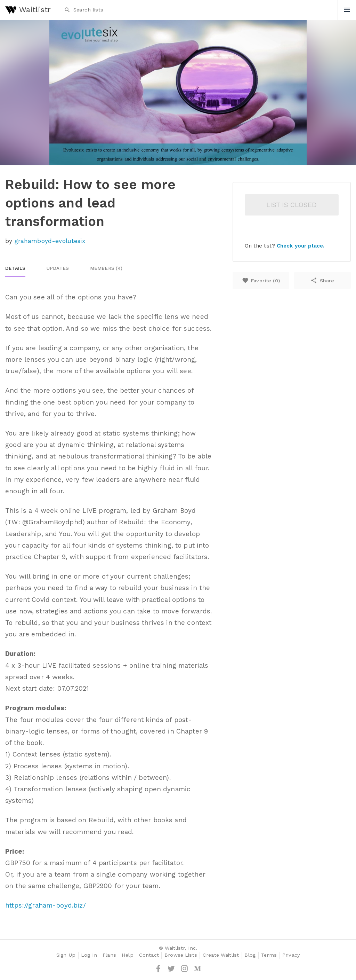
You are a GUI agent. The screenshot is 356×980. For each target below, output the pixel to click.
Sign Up (66, 955)
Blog (250, 955)
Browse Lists (181, 955)
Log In (89, 955)
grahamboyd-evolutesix (50, 241)
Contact (149, 955)
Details (15, 268)
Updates (58, 268)
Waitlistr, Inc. (181, 948)
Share (322, 280)
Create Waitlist (221, 955)
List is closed (292, 205)
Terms (269, 955)
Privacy (291, 955)
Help (128, 955)
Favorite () (261, 280)
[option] (178, 93)
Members (106, 268)
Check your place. (301, 246)
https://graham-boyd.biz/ (45, 905)
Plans (109, 955)
